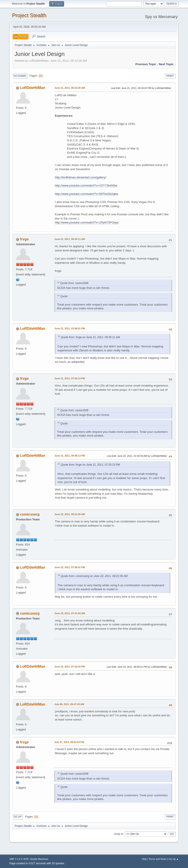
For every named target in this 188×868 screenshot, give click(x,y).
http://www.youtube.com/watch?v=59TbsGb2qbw (87, 194)
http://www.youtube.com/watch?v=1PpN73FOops (87, 222)
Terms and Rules (158, 859)
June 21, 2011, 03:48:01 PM (70, 328)
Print (170, 76)
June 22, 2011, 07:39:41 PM (70, 567)
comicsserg (30, 514)
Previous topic (146, 64)
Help (144, 859)
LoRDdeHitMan (33, 88)
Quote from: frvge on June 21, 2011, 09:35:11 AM (90, 337)
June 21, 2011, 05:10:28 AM (70, 88)
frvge (24, 239)
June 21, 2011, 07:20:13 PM (70, 378)
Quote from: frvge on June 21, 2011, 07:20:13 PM (90, 465)
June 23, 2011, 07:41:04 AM (70, 613)
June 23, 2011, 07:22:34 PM (70, 667)
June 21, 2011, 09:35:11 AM (70, 239)
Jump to (118, 834)
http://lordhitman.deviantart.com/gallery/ (80, 177)
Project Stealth (29, 15)
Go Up (18, 817)
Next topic (166, 64)
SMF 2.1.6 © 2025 (19, 859)
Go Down (20, 76)
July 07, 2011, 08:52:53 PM (69, 742)
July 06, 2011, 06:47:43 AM (69, 704)
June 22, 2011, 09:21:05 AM (70, 514)
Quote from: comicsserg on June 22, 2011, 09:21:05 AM (94, 576)
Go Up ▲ (174, 859)
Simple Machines (39, 859)
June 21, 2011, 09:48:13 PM (70, 456)
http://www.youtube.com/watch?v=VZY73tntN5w (86, 185)
